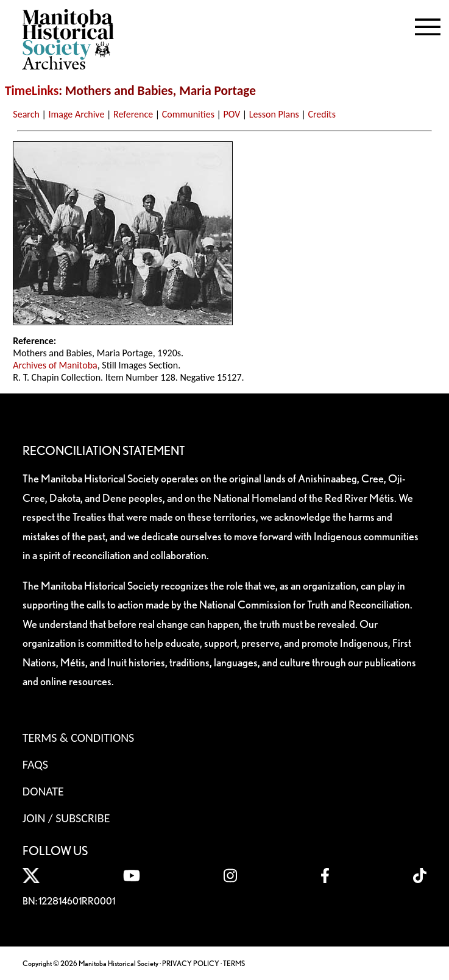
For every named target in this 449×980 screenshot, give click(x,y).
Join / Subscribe (66, 818)
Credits (322, 114)
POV (232, 114)
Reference (133, 114)
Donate (43, 791)
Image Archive (76, 114)
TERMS (234, 963)
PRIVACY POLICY (191, 963)
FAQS (35, 764)
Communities (188, 114)
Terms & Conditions (78, 738)
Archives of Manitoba (55, 365)
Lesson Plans (274, 114)
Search (26, 114)
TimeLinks (32, 91)
